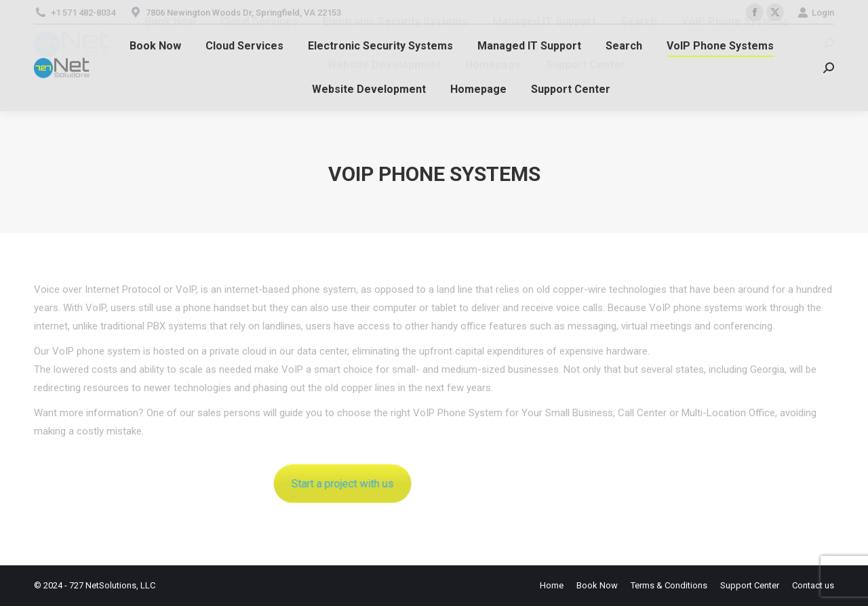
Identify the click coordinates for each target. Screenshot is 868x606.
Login (816, 13)
